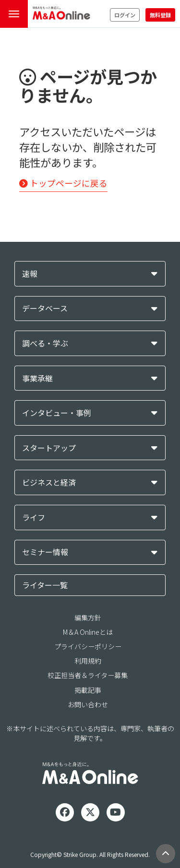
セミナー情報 (45, 552)
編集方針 (88, 618)
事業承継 (37, 378)
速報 (30, 274)
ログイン (125, 15)
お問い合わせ (88, 704)
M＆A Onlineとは (88, 632)
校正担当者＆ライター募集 (88, 675)
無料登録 (160, 15)
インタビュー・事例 (57, 413)
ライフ (34, 517)
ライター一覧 (45, 585)
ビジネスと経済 (49, 482)
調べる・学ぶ (45, 343)
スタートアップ (49, 448)
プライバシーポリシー (88, 646)
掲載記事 (88, 690)
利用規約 (88, 661)
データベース (45, 308)
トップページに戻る (63, 183)
